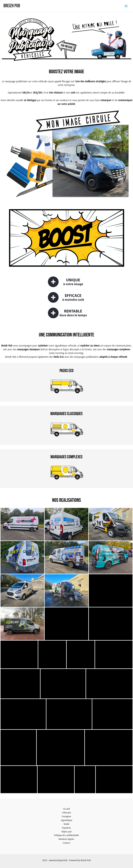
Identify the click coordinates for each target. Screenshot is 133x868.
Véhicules (66, 812)
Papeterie (66, 828)
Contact (66, 843)
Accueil (66, 809)
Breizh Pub (12, 6)
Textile (66, 824)
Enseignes (66, 816)
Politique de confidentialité (66, 835)
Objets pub (66, 831)
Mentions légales (66, 839)
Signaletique (66, 820)
